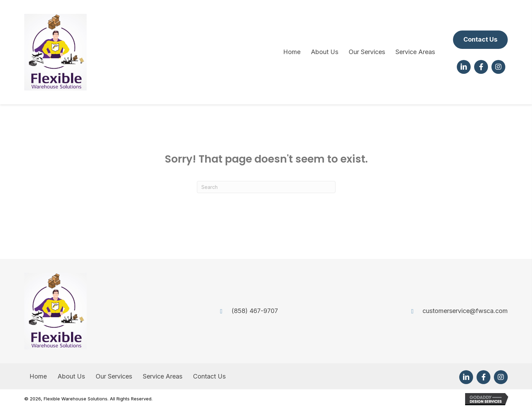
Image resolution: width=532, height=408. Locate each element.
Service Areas (163, 376)
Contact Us (209, 376)
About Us (71, 376)
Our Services (114, 376)
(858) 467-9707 (255, 311)
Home (38, 376)
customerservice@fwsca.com (465, 311)
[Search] (266, 187)
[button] (480, 40)
